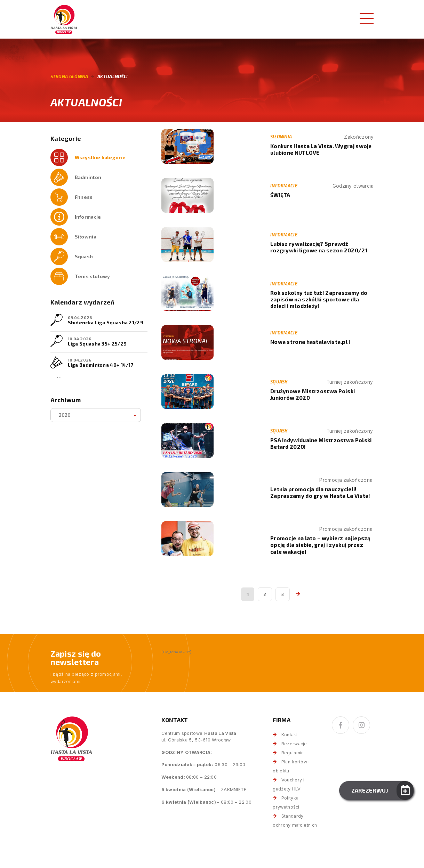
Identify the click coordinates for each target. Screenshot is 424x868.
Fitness (84, 197)
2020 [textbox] (65, 415)
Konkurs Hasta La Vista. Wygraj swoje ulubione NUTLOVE (321, 149)
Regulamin (293, 753)
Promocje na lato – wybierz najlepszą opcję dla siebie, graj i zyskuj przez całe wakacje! (321, 545)
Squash (84, 256)
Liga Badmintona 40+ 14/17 (101, 365)
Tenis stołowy (93, 276)
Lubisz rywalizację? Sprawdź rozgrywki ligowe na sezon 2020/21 (319, 247)
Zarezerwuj (370, 790)
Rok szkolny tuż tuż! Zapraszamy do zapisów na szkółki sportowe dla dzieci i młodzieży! (319, 299)
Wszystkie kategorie (100, 157)
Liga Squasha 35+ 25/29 (97, 344)
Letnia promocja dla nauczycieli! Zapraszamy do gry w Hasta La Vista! (320, 492)
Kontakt (290, 735)
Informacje (88, 217)
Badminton (88, 177)
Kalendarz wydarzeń (82, 302)
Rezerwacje (294, 744)
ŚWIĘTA (280, 195)
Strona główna (69, 76)
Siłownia (86, 237)
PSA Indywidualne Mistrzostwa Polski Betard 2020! (321, 443)
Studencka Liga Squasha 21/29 (106, 322)
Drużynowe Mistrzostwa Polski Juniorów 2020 (313, 394)
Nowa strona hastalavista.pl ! (310, 342)
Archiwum (66, 400)
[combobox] (96, 415)
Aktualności (113, 76)
